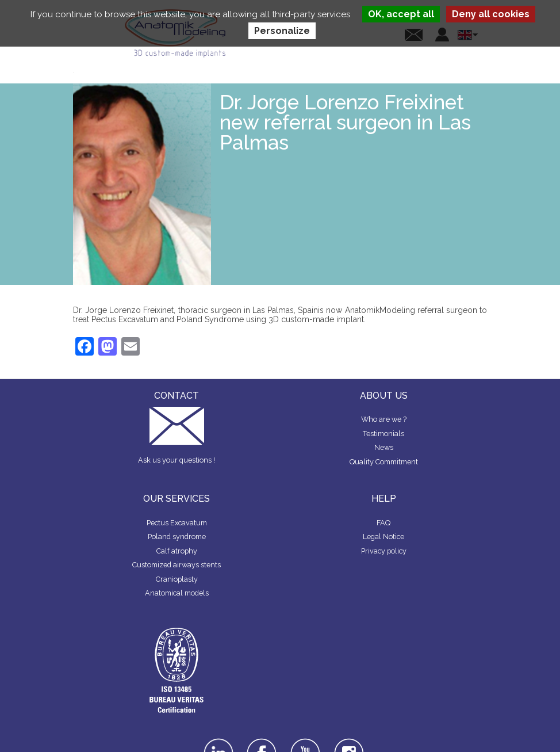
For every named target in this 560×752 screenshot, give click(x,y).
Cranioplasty (177, 579)
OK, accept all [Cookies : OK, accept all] (401, 14)
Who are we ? (384, 419)
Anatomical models (177, 593)
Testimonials (383, 434)
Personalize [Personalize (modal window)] (282, 31)
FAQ (383, 523)
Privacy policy (384, 551)
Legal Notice (383, 537)
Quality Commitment (384, 462)
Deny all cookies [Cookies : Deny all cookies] (491, 14)
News (384, 447)
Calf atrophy (177, 551)
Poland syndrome (177, 537)
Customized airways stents (177, 565)
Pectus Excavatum (177, 523)
